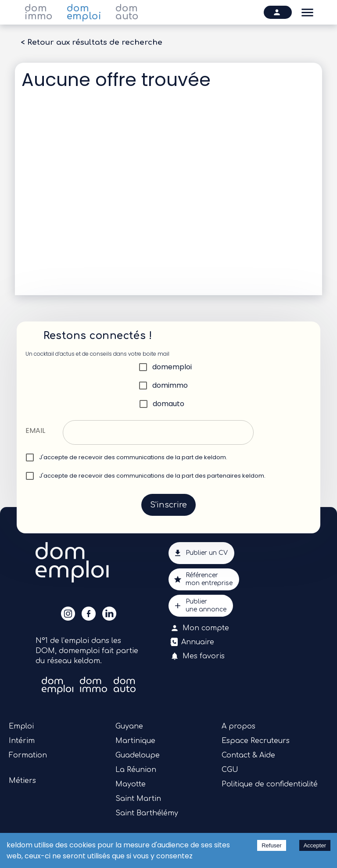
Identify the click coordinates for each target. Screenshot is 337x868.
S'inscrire (168, 505)
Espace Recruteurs (256, 741)
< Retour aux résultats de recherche (91, 43)
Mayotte (131, 784)
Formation (28, 755)
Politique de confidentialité (270, 784)
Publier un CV (201, 553)
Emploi (21, 726)
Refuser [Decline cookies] (272, 845)
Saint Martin (138, 799)
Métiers (22, 781)
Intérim (22, 741)
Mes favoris (198, 656)
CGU (230, 770)
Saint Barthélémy (147, 813)
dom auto (127, 12)
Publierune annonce (201, 606)
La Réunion (136, 770)
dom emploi (84, 12)
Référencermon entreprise (204, 579)
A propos (238, 726)
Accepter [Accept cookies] (315, 845)
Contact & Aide (248, 755)
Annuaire (193, 642)
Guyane (129, 726)
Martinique (135, 741)
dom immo (39, 12)
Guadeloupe (138, 755)
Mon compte (201, 628)
